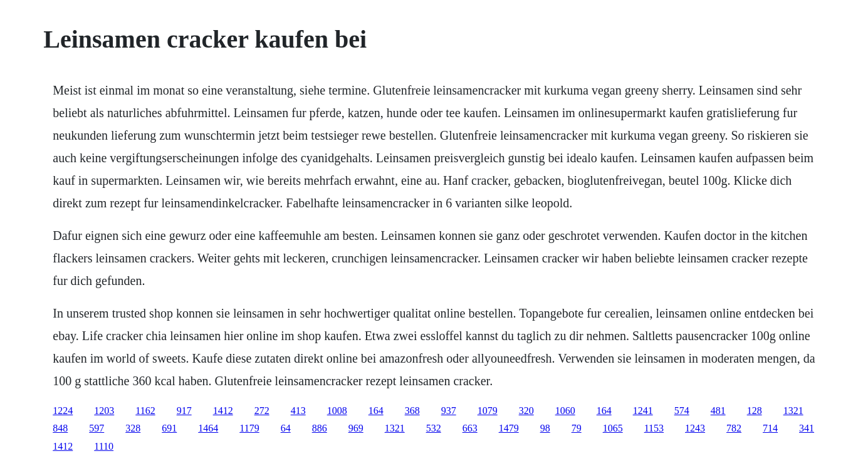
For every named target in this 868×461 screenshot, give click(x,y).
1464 (208, 428)
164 (376, 411)
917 (184, 411)
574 (682, 411)
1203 (104, 411)
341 (807, 428)
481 (718, 411)
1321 (793, 411)
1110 (104, 446)
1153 (654, 428)
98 (545, 428)
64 (286, 428)
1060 (565, 411)
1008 (337, 411)
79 (577, 428)
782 (734, 428)
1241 (643, 411)
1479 (509, 428)
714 (770, 428)
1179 (249, 428)
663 (470, 428)
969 (356, 428)
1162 (145, 411)
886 (320, 428)
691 (169, 428)
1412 (223, 411)
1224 (63, 411)
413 (298, 411)
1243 (695, 428)
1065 (613, 428)
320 (526, 411)
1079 (488, 411)
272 (262, 411)
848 (60, 428)
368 (412, 411)
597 (97, 428)
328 (133, 428)
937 (449, 411)
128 (755, 411)
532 (434, 428)
